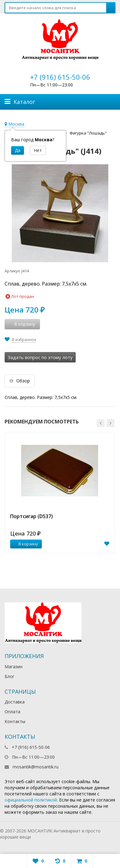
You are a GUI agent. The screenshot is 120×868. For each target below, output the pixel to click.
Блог (10, 676)
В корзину (25, 544)
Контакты (15, 721)
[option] (60, 493)
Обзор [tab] (20, 381)
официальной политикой (31, 800)
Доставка (15, 702)
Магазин (14, 667)
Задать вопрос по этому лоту (40, 357)
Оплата (12, 712)
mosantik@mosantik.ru (36, 767)
